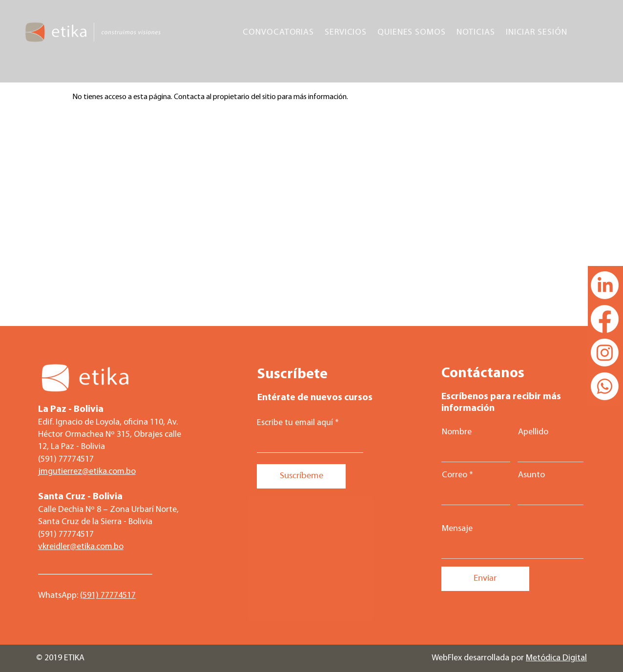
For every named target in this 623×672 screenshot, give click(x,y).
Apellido (533, 432)
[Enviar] (485, 579)
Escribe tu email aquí (295, 423)
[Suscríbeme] (301, 476)
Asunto (531, 475)
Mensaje (457, 529)
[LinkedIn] (605, 285)
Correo (455, 475)
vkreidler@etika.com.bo (81, 547)
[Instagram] (605, 353)
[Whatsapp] (605, 386)
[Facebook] (605, 319)
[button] (278, 32)
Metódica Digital (556, 658)
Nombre (457, 432)
